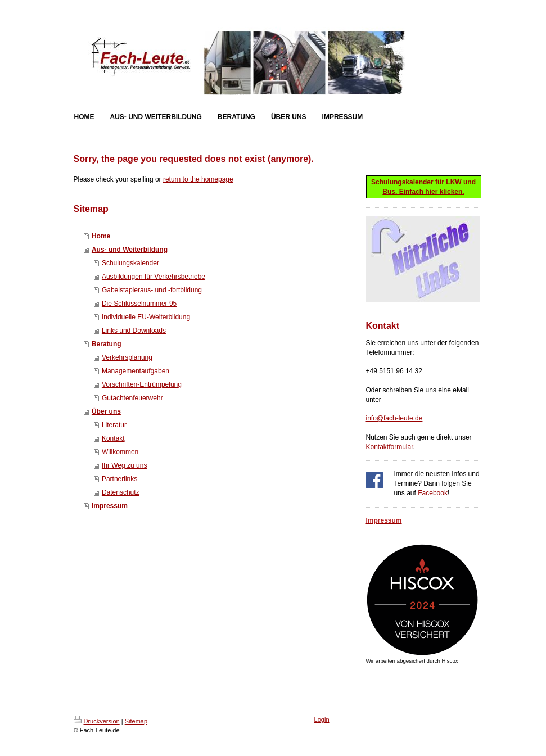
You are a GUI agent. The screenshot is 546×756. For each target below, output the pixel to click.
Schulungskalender (130, 263)
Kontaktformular (390, 447)
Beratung (107, 344)
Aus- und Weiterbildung (130, 250)
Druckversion (97, 721)
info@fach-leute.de (394, 418)
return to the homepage (198, 179)
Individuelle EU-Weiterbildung (146, 317)
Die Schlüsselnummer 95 (139, 304)
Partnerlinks (119, 479)
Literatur (114, 425)
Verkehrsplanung (127, 357)
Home (101, 236)
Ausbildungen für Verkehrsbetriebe (154, 277)
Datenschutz (121, 492)
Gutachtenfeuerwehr (132, 398)
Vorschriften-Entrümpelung (142, 384)
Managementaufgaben (136, 371)
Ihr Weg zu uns (124, 465)
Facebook (433, 493)
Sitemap (136, 721)
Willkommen (120, 452)
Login (322, 719)
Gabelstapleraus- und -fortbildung (152, 290)
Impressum (110, 506)
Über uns (106, 411)
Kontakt (113, 438)
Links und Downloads (134, 331)
